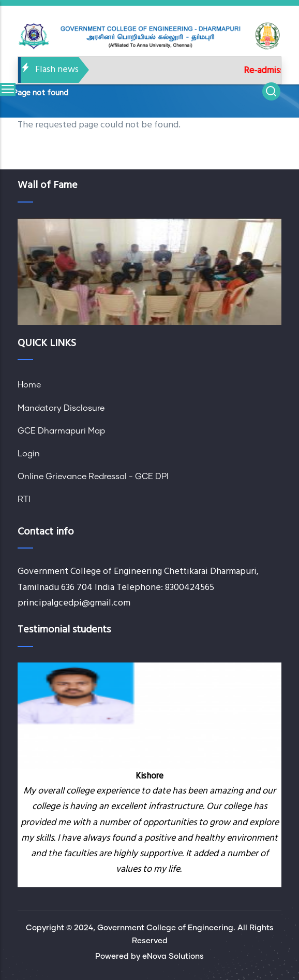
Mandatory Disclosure (61, 408)
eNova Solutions (173, 956)
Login (29, 454)
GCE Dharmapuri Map (61, 431)
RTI (24, 499)
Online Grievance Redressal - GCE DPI (93, 477)
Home (29, 385)
